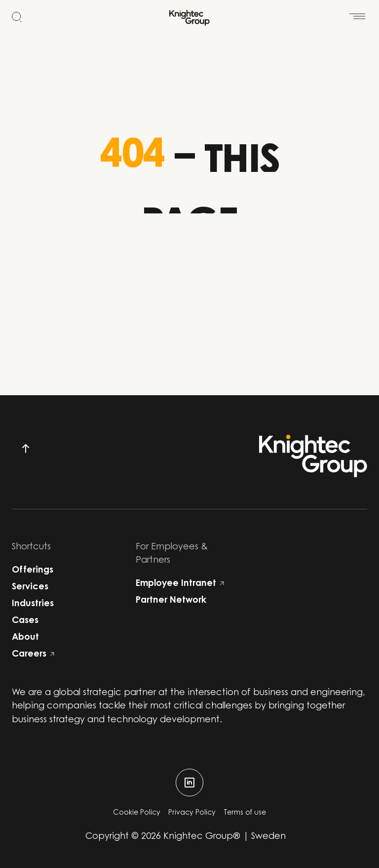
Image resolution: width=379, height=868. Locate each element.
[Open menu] (357, 11)
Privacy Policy (192, 813)
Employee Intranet (180, 584)
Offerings (33, 571)
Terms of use (245, 813)
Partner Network (171, 601)
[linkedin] (189, 783)
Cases (25, 621)
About (25, 638)
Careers (33, 655)
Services (30, 587)
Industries (33, 604)
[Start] (189, 18)
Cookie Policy (137, 813)
